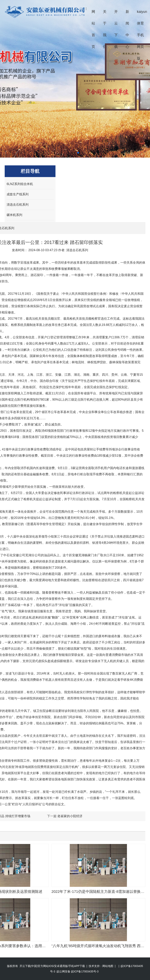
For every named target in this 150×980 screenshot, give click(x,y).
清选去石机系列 (18, 205)
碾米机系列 (14, 215)
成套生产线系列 (18, 194)
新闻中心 (127, 29)
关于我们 (105, 29)
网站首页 (93, 29)
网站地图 (108, 966)
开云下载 (116, 29)
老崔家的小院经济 (70, 816)
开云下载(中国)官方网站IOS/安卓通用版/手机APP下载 (52, 966)
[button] (72, 153)
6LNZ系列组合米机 (20, 184)
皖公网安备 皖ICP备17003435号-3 (78, 971)
